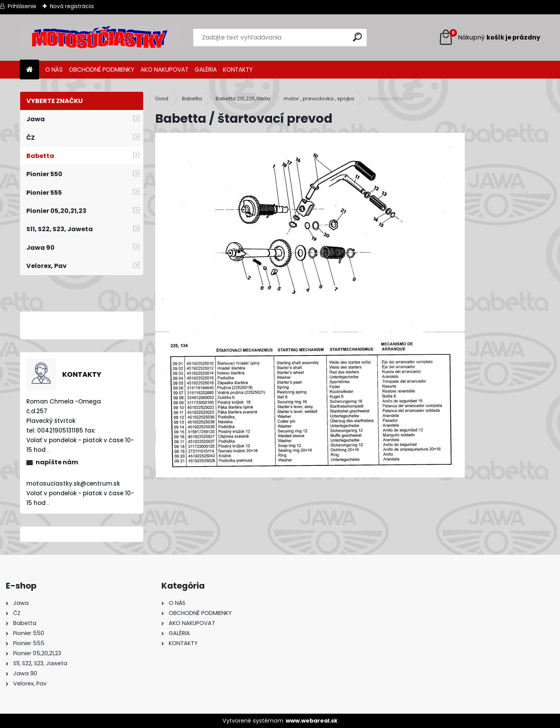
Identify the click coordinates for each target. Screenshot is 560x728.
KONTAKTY (238, 70)
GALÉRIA (206, 70)
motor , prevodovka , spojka (319, 99)
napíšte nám (57, 462)
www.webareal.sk (312, 721)
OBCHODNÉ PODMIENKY (102, 70)
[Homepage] (29, 70)
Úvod (162, 99)
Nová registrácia (72, 6)
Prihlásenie (22, 6)
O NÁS (54, 70)
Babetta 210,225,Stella (243, 99)
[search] (357, 37)
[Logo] (101, 38)
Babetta (192, 99)
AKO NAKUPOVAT (164, 70)
